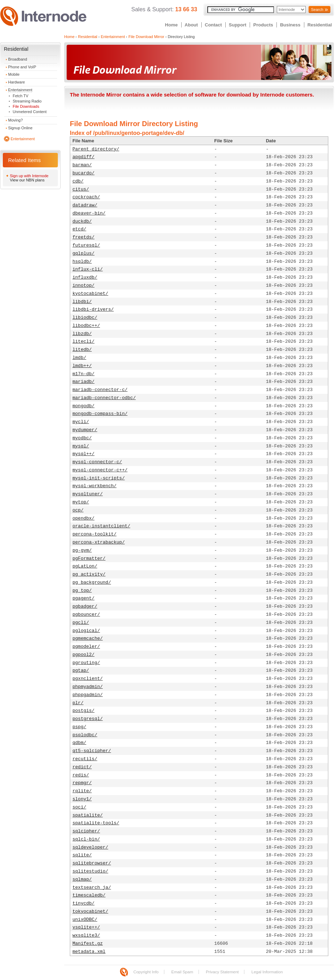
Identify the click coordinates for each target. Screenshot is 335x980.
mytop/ (81, 502)
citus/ (81, 189)
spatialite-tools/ (96, 823)
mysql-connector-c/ (97, 462)
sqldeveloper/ (90, 847)
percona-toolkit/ (95, 534)
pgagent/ (84, 598)
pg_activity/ (89, 574)
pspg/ (80, 727)
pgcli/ (81, 623)
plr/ (78, 703)
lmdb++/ (82, 366)
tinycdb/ (84, 903)
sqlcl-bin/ (86, 839)
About (191, 25)
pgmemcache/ (88, 638)
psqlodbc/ (85, 735)
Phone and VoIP (22, 67)
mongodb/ (84, 406)
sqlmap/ (82, 879)
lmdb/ (80, 358)
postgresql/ (88, 719)
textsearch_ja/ (92, 888)
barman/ (82, 165)
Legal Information (267, 972)
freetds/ (84, 237)
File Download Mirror (146, 37)
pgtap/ (81, 671)
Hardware (17, 82)
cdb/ (78, 181)
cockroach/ (86, 197)
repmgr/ (82, 783)
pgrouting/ (86, 663)
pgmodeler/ (86, 647)
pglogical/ (86, 631)
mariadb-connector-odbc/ (104, 398)
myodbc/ (82, 438)
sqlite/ (82, 855)
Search (317, 10)
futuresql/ (86, 245)
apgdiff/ (84, 157)
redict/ (82, 767)
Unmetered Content (30, 112)
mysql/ (81, 446)
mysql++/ (84, 454)
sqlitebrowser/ (92, 863)
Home (171, 25)
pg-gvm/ (82, 550)
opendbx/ (84, 518)
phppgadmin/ (88, 695)
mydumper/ (85, 430)
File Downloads (26, 106)
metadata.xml (89, 952)
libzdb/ (82, 334)
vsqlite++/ (86, 927)
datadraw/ (85, 205)
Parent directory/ (96, 149)
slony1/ (82, 799)
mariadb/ (84, 382)
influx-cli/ (88, 269)
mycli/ (81, 422)
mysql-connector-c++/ (100, 470)
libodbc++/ (86, 326)
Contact (213, 25)
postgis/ (84, 711)
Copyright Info (146, 972)
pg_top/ (82, 591)
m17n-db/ (84, 374)
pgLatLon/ (85, 566)
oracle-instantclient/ (102, 526)
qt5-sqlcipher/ (92, 751)
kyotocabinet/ (90, 294)
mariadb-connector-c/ (100, 390)
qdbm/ (80, 743)
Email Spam (182, 972)
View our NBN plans (27, 180)
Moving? (16, 120)
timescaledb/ (89, 895)
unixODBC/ (85, 920)
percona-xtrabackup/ (99, 542)
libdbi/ (82, 302)
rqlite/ (82, 791)
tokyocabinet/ (90, 911)
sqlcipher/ (86, 831)
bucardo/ (84, 173)
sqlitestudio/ (90, 871)
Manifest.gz (88, 944)
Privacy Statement (222, 972)
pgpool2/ (84, 655)
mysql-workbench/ (95, 486)
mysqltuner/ (88, 494)
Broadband (18, 59)
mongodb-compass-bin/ (100, 414)
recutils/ (85, 759)
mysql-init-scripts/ (99, 478)
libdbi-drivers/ (93, 309)
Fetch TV (20, 96)
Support (238, 25)
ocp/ (78, 510)
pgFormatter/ (89, 559)
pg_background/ (92, 582)
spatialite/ (88, 815)
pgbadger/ (85, 606)
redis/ (81, 775)
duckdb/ (82, 221)
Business (290, 25)
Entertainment (20, 90)
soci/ (80, 807)
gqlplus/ (84, 253)
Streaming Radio (27, 101)
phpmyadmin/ (88, 687)
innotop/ (84, 286)
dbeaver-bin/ (89, 213)
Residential (320, 25)
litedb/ (82, 350)
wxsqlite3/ (86, 935)
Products (263, 25)
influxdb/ (85, 277)
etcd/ (80, 229)
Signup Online (20, 128)
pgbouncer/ (86, 615)
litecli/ (84, 342)
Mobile (14, 74)
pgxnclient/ (88, 679)
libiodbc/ (85, 318)
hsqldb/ (82, 262)
